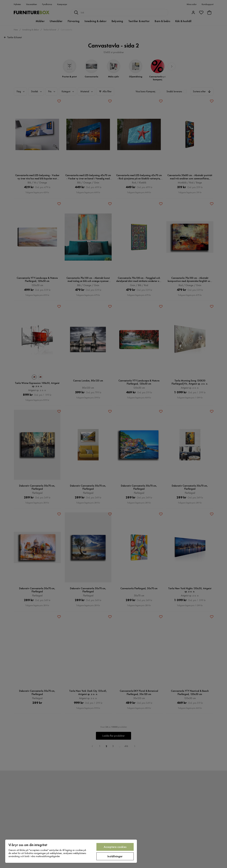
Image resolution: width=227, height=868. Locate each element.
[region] (71, 851)
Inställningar (115, 856)
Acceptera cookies (115, 847)
